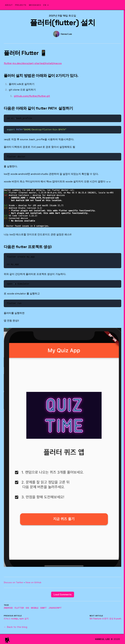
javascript (55, 608)
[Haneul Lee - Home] (85, 5)
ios (27, 608)
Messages (35, 5)
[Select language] (46, 5)
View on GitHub (33, 582)
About (9, 5)
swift (43, 608)
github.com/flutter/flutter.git (32, 96)
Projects (21, 5)
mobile (35, 608)
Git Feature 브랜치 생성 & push (105, 619)
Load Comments (63, 594)
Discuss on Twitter (14, 582)
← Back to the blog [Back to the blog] (15, 627)
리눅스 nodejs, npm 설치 (16, 619)
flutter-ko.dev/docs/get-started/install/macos (33, 63)
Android (8, 608)
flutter (19, 608)
